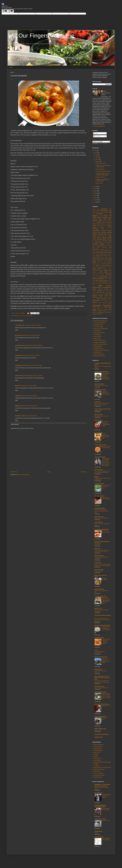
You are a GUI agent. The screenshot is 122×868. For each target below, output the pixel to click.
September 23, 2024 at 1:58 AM (28, 386)
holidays (106, 257)
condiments (96, 231)
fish (99, 246)
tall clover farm (99, 470)
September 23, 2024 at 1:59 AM (28, 396)
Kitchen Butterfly (99, 384)
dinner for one (107, 239)
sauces (106, 289)
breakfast (105, 217)
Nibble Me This (99, 420)
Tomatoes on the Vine (100, 596)
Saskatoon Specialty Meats (101, 329)
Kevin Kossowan (99, 570)
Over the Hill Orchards (100, 340)
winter (107, 312)
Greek (101, 256)
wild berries (109, 311)
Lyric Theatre (109, 267)
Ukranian (105, 302)
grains (98, 256)
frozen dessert (96, 253)
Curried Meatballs (100, 169)
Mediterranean (96, 270)
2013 (96, 193)
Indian (24, 316)
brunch (100, 219)
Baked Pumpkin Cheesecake (101, 688)
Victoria (94, 308)
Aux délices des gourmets (102, 529)
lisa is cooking (98, 432)
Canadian (100, 221)
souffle (103, 294)
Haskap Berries (98, 346)
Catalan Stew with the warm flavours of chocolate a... (102, 174)
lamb (97, 265)
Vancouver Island (105, 304)
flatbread (102, 246)
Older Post (84, 472)
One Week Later (106, 820)
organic (110, 275)
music (94, 275)
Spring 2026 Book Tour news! (102, 416)
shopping (94, 292)
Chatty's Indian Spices (100, 356)
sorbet (100, 294)
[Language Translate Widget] (101, 142)
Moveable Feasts (99, 638)
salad (100, 285)
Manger (97, 477)
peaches (110, 277)
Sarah (105, 91)
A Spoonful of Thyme (100, 445)
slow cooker (106, 292)
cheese (109, 225)
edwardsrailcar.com (20, 376)
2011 (96, 198)
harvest (94, 257)
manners (110, 269)
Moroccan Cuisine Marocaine (102, 625)
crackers (95, 236)
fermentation (109, 244)
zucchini (100, 314)
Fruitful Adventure (98, 348)
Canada (94, 221)
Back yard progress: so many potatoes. (106, 392)
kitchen (104, 264)
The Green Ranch (98, 325)
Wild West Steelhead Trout (101, 321)
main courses (29, 316)
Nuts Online (97, 752)
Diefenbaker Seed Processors (101, 350)
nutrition (102, 275)
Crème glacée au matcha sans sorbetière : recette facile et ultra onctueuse (106, 376)
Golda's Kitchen (98, 777)
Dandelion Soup (98, 410)
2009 (96, 202)
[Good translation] (5, 11)
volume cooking (108, 309)
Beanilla (96, 756)
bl (108, 214)
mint (98, 272)
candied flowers (96, 224)
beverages (100, 214)
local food (95, 267)
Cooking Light (102, 234)
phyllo (106, 279)
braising (101, 216)
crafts (99, 236)
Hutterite (99, 261)
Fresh (96, 650)
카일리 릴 (17, 396)
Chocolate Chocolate (99, 775)
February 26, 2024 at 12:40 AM (34, 365)
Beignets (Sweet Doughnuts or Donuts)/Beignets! (106, 628)
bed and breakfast (104, 212)
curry (107, 236)
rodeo (104, 284)
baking (101, 211)
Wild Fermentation (99, 745)
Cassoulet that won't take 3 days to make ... (102, 180)
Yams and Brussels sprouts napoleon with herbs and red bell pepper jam (102, 620)
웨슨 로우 (17, 386)
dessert (94, 239)
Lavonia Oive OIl (98, 747)
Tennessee (96, 301)
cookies (110, 231)
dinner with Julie (99, 517)
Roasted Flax (97, 331)
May (97, 155)
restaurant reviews (103, 282)
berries (94, 214)
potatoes (101, 280)
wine (104, 312)
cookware (109, 234)
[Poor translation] (11, 11)
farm (110, 243)
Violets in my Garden (102, 308)
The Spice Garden (99, 496)
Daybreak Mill (97, 352)
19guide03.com (19, 355)
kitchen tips (109, 264)
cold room (109, 229)
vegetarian (107, 306)
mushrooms (109, 274)
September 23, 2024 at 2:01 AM (28, 416)
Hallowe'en (109, 256)
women (110, 313)
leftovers (101, 266)
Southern (95, 296)
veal (111, 304)
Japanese (109, 262)
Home (11, 67)
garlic (94, 254)
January (98, 161)
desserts (99, 239)
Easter (94, 243)
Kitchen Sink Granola (101, 163)
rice (93, 284)
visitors (102, 309)
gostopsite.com (19, 335)
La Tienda (96, 765)
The (111, 301)
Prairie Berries (98, 336)
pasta (101, 277)
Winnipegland (98, 831)
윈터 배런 (17, 416)
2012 (96, 195)
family (108, 243)
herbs (98, 257)
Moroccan (102, 274)
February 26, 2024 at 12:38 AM (32, 335)
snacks (97, 294)
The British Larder (99, 686)
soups (110, 294)
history (102, 257)
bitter (105, 214)
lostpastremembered (100, 457)
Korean (94, 266)
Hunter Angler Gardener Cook (103, 409)
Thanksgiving (106, 301)
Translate (103, 144)
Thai (101, 301)
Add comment (15, 424)
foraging (102, 249)
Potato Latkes (99, 183)
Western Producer (97, 311)
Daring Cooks (107, 237)
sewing (110, 291)
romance (108, 284)
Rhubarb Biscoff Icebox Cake (101, 518)
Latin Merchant (98, 748)
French (107, 251)
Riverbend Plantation (99, 333)
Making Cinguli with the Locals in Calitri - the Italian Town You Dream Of (106, 696)
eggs (97, 243)
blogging (95, 216)
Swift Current (102, 299)
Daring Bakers (97, 237)
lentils (107, 265)
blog (111, 214)
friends (110, 251)
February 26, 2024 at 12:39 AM (32, 355)
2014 (96, 191)
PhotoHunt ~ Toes (106, 706)
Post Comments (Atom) (23, 475)
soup (106, 294)
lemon (104, 265)
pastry (105, 277)
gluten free (104, 254)
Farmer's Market (98, 244)
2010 (96, 200)
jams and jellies (102, 262)
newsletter (98, 275)
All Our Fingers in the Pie (42, 36)
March (97, 159)
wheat (104, 311)
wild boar (95, 312)
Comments (97, 136)
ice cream (105, 261)
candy (102, 224)
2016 (96, 186)
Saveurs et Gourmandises (102, 372)
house (94, 259)
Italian (94, 262)
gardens (109, 253)
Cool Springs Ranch (99, 354)
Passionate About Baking (101, 734)
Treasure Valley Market (100, 323)
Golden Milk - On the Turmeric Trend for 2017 (103, 166)
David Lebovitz (99, 415)
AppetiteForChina (99, 589)
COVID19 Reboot (99, 571)
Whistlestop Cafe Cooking (102, 704)
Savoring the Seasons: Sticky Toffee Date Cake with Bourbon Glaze (106, 600)
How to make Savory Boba (101, 386)
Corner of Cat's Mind (100, 819)
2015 (96, 189)
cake (105, 219)
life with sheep (98, 793)
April (97, 157)
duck (110, 241)
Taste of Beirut (98, 522)
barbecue (106, 211)
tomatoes (95, 302)
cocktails (102, 229)
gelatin (97, 254)
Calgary (110, 219)
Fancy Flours (97, 771)
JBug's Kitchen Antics (100, 729)
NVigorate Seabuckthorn (100, 342)
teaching (110, 299)
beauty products (96, 212)
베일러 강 (17, 406)
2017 (96, 153)
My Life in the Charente (101, 657)
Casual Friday (96, 226)
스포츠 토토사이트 (20, 325)
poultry (106, 280)
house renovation (100, 259)
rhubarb (110, 282)
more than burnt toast (100, 692)
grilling (105, 256)
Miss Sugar (104, 272)
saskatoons (100, 289)
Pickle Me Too (98, 669)
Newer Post (14, 472)
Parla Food (97, 549)
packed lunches (96, 277)
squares (101, 297)
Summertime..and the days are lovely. (106, 487)
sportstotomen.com (20, 345)
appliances (95, 211)
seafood (99, 291)
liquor (110, 266)
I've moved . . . (98, 544)
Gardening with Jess (100, 390)
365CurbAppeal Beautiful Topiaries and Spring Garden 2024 (101, 511)
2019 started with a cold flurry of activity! (106, 796)
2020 (96, 150)
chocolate (109, 227)
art (99, 211)
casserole (110, 224)
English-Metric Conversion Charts (102, 767)
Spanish (101, 296)
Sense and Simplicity (100, 716)
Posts (96, 133)
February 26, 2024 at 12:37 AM (33, 325)
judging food (99, 264)
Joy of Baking (97, 760)
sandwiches (109, 286)
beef (21, 316)
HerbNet (96, 754)
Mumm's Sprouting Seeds (100, 344)
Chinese (102, 227)
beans (110, 211)
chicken (95, 227)
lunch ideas (102, 267)
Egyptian (100, 243)
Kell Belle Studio (99, 837)
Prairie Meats (97, 335)
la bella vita (98, 402)
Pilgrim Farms (97, 338)
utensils (110, 302)
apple (110, 209)
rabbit (97, 282)
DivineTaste (98, 563)
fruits (105, 252)
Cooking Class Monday (99, 232)
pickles (110, 279)
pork (97, 280)
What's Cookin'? (98, 730)
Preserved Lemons (100, 177)
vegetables (97, 306)
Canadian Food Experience (104, 222)
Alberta (94, 209)
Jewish (94, 264)
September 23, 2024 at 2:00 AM (28, 406)
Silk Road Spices (98, 750)
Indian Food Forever (99, 769)
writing (94, 314)
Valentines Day (96, 304)
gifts (100, 254)
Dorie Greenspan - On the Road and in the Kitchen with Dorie (102, 678)
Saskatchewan (97, 287)
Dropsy (96, 833)
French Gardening (99, 773)
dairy (110, 236)
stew (105, 297)
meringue (101, 270)
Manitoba (105, 269)
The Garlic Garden (99, 327)
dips (93, 241)
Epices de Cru (97, 758)
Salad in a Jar (98, 608)
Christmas (96, 229)
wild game (100, 312)
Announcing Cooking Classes (103, 171)
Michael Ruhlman (99, 556)
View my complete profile (99, 126)
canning (106, 224)
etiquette (104, 243)
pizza (94, 280)
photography (101, 279)
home (110, 257)
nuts (106, 275)
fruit (102, 252)
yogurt (97, 314)
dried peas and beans (101, 241)
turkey (100, 302)
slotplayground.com (21, 365)
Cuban (103, 236)
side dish (99, 292)
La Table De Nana (99, 484)
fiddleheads (95, 246)
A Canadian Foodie (100, 508)
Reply (17, 330)
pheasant (95, 279)
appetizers (17, 316)
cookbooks (104, 231)
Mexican (106, 270)
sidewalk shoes (99, 737)
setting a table (105, 291)
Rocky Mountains (98, 284)
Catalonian (104, 226)
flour (106, 246)
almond (98, 209)
